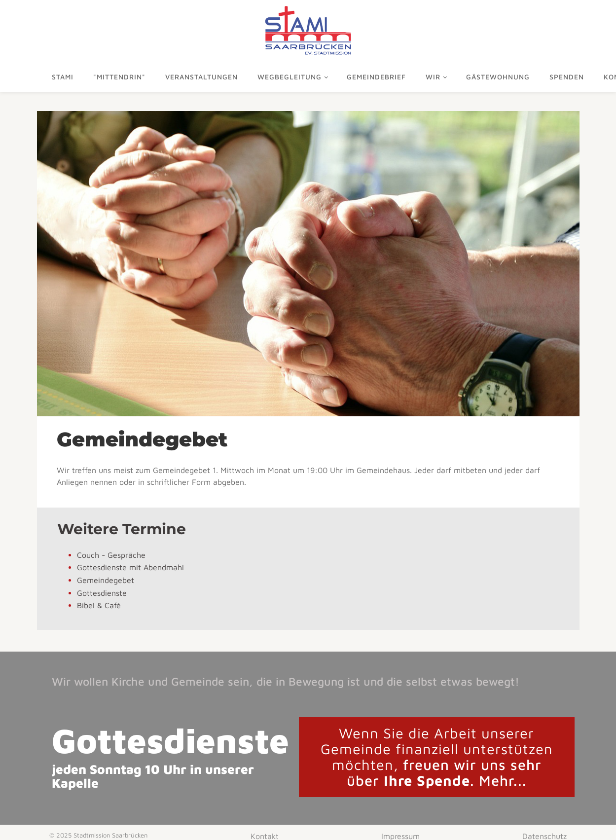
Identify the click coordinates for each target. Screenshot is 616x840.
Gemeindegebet (106, 580)
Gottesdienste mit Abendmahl (130, 567)
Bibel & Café (99, 605)
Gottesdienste (102, 593)
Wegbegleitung (290, 77)
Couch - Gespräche (111, 555)
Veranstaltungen (201, 77)
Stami (63, 77)
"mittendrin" (119, 77)
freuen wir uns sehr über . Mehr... (437, 757)
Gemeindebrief (376, 77)
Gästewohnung (498, 77)
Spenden (567, 77)
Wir (433, 77)
